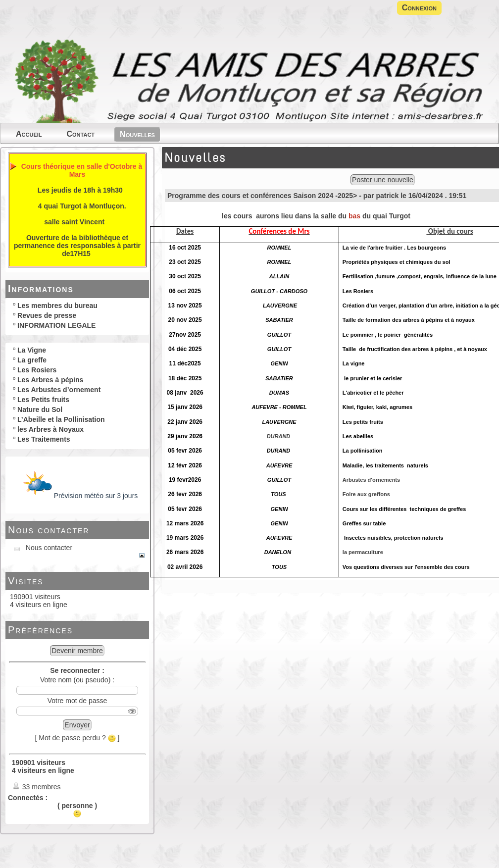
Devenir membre (77, 651)
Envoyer (77, 725)
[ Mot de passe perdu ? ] (77, 738)
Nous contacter (49, 530)
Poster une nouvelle (383, 180)
